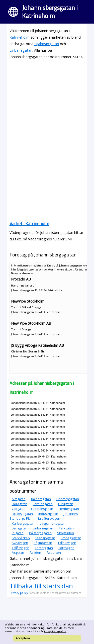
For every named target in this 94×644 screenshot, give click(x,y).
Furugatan (66, 504)
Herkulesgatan (42, 509)
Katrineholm (20, 37)
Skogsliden (66, 533)
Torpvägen (66, 548)
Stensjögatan (45, 538)
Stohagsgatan (71, 538)
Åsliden (35, 553)
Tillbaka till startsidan (41, 586)
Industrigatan (48, 514)
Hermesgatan (69, 509)
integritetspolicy (55, 631)
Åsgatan (18, 553)
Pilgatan (18, 533)
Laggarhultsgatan (53, 523)
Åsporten (54, 553)
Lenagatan (20, 528)
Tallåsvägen (21, 548)
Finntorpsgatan (68, 499)
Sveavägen (20, 543)
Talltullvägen (67, 543)
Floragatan (20, 504)
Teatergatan (44, 548)
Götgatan (19, 509)
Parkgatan (66, 528)
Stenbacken (21, 538)
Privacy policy (19, 593)
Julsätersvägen (49, 518)
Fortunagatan (43, 504)
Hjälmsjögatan (47, 44)
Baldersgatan (41, 499)
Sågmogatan (43, 543)
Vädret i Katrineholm (29, 223)
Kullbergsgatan (23, 523)
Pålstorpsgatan (40, 533)
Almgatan (19, 499)
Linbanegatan (21, 50)
